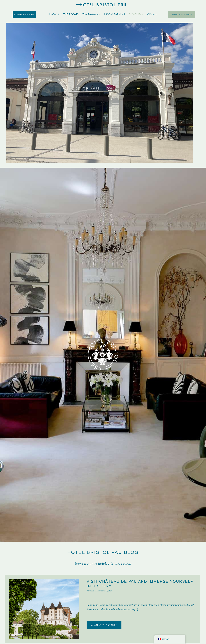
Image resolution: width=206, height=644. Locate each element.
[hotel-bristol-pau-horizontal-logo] (103, 4)
